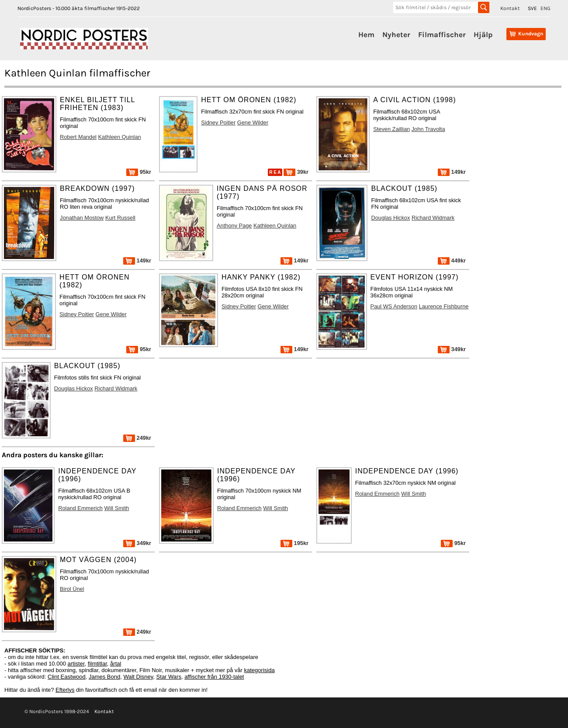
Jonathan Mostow (82, 218)
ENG (545, 8)
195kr (294, 543)
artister (76, 664)
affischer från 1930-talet (214, 677)
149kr (452, 172)
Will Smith (117, 508)
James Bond (104, 677)
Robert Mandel (78, 137)
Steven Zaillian (391, 129)
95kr (139, 172)
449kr (452, 260)
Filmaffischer (442, 35)
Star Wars (169, 677)
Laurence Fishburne (444, 306)
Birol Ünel (72, 589)
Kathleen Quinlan (120, 137)
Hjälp (483, 35)
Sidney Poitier (218, 122)
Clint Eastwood (67, 677)
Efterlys (65, 690)
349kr (452, 349)
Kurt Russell (120, 218)
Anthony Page (234, 226)
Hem (366, 35)
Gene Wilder (253, 122)
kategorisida (260, 670)
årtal (116, 664)
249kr (137, 438)
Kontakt (510, 8)
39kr (296, 172)
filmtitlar (97, 664)
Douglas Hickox (390, 218)
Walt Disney (138, 677)
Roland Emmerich (80, 508)
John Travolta (428, 129)
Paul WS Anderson (394, 306)
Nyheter (396, 35)
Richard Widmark (433, 218)
